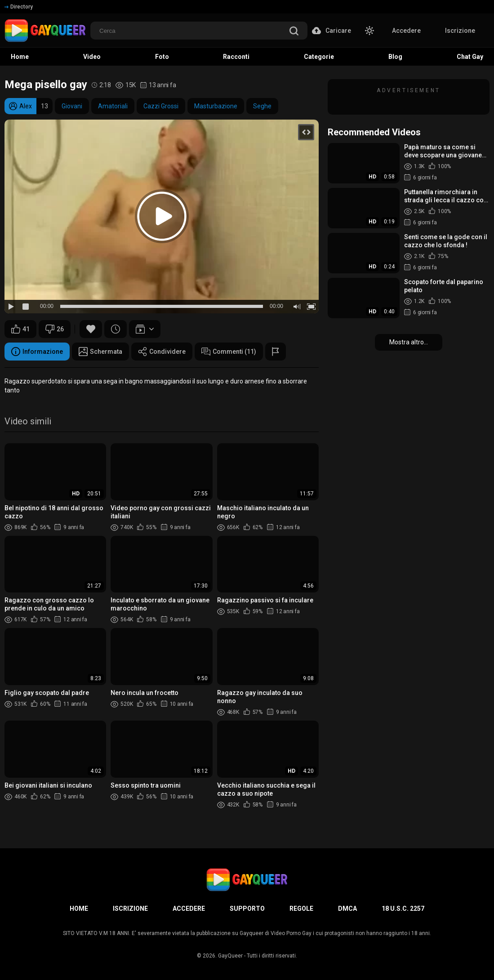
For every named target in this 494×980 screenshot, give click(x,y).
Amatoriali (113, 106)
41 (20, 329)
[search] (294, 32)
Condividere (162, 352)
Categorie (319, 57)
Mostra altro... (409, 342)
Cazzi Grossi (161, 106)
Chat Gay (470, 57)
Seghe (262, 106)
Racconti (236, 57)
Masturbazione (216, 106)
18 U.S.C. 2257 (403, 909)
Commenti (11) (229, 352)
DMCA (347, 909)
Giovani (72, 106)
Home (20, 57)
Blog (395, 57)
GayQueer (230, 956)
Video (92, 57)
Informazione (37, 352)
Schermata (100, 352)
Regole (301, 909)
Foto (162, 57)
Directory (19, 7)
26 (55, 329)
